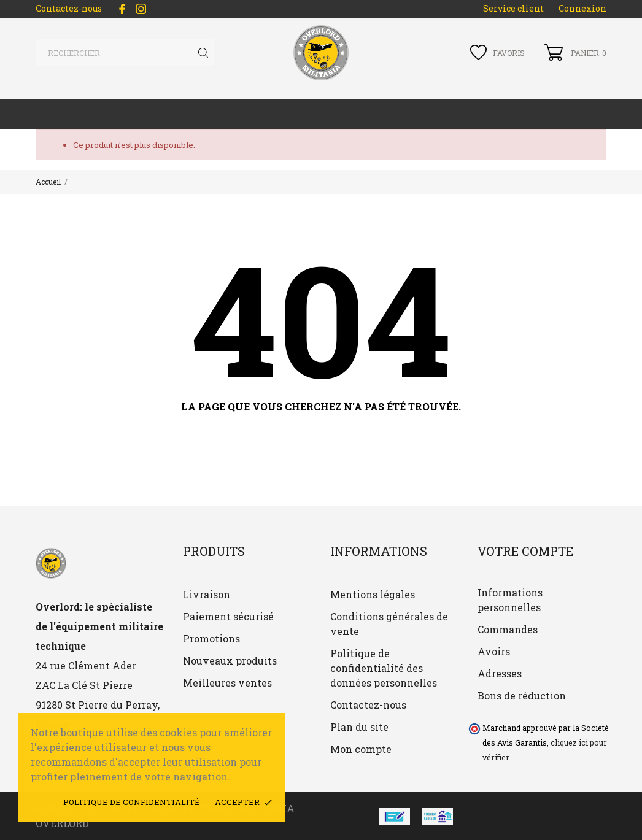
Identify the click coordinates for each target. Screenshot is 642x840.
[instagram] (141, 9)
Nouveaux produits (230, 661)
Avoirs (494, 651)
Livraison (207, 594)
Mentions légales (373, 594)
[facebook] (122, 9)
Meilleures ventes (227, 683)
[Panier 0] (575, 52)
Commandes (508, 629)
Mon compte (361, 749)
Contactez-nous (69, 8)
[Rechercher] (125, 53)
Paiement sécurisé (228, 616)
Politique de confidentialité (132, 802)
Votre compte (525, 551)
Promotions (211, 638)
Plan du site (359, 727)
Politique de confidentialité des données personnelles (384, 668)
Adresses (500, 673)
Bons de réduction (522, 696)
